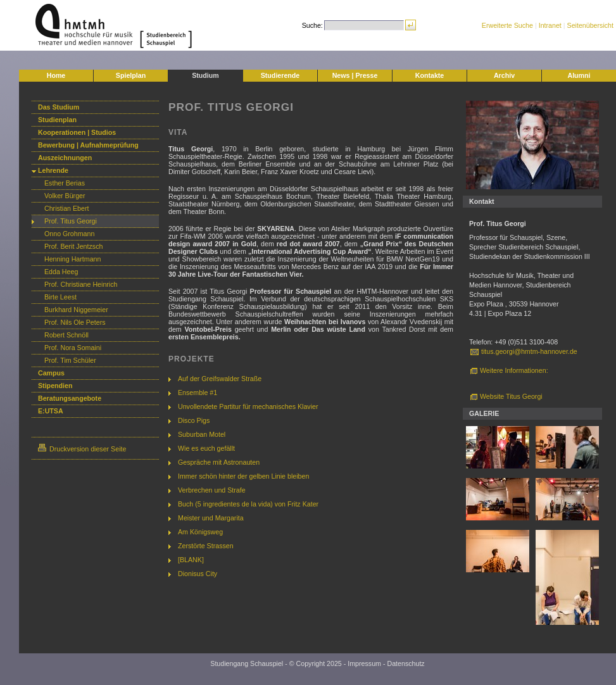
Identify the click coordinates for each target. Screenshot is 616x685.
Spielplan (131, 75)
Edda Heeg (61, 272)
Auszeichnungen (65, 158)
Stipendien (55, 386)
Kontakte (430, 75)
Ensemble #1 (198, 393)
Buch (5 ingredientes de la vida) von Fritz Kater (248, 504)
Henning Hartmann (72, 259)
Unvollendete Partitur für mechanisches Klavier (248, 406)
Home (56, 75)
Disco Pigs (194, 420)
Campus (51, 373)
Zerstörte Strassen (206, 546)
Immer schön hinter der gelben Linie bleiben (243, 476)
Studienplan (57, 120)
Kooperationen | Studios (77, 132)
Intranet (550, 25)
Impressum (364, 663)
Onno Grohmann (69, 234)
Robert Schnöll (66, 335)
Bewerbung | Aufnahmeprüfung (88, 145)
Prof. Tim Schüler (70, 360)
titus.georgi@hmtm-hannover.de (529, 351)
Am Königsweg (200, 532)
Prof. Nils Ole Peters (75, 322)
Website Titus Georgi (511, 396)
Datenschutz (405, 663)
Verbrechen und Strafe (212, 490)
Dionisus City (198, 574)
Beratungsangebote (70, 398)
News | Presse (355, 75)
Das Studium (59, 107)
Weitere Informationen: (514, 370)
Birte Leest (60, 297)
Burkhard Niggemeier (76, 310)
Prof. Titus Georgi (71, 221)
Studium (205, 75)
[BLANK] (191, 560)
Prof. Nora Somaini (73, 348)
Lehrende (53, 170)
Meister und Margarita (211, 518)
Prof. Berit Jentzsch (73, 246)
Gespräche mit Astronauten (219, 462)
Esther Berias (65, 183)
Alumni (579, 75)
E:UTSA (51, 411)
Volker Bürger (65, 196)
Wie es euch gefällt (206, 448)
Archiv (504, 75)
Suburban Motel (202, 434)
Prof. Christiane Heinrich (81, 284)
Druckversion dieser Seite (82, 449)
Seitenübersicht (590, 25)
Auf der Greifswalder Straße (220, 379)
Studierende (280, 75)
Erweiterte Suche (507, 25)
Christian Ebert (66, 208)
